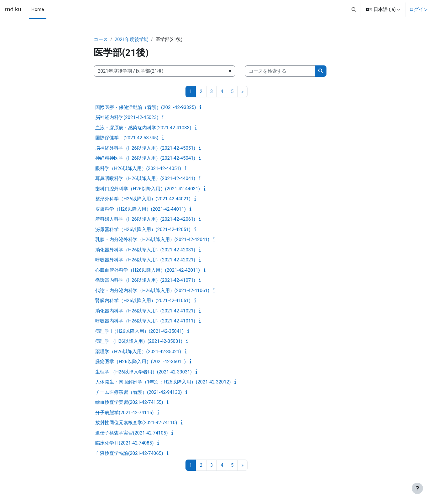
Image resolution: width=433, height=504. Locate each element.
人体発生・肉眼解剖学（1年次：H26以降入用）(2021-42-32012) (163, 382)
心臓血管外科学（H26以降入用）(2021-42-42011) (148, 270)
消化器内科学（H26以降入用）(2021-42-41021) (145, 311)
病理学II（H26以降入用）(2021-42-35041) (139, 332)
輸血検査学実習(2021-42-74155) (129, 403)
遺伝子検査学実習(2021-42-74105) (131, 433)
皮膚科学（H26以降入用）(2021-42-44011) (141, 209)
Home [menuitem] (38, 9)
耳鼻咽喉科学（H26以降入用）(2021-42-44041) (145, 179)
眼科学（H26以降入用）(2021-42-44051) (138, 169)
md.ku (13, 9)
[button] (354, 9)
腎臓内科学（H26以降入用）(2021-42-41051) (143, 301)
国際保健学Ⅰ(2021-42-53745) (127, 138)
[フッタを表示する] (417, 488)
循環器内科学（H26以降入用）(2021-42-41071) (145, 280)
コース (101, 40)
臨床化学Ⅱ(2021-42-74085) (124, 443)
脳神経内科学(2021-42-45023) (127, 118)
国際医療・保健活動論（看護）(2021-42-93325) (146, 108)
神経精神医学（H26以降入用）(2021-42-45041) (145, 158)
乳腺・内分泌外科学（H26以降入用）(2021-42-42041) (152, 240)
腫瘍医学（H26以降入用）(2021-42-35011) (141, 362)
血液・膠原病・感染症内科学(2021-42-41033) (143, 128)
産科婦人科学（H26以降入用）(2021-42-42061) (145, 219)
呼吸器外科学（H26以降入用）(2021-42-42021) (145, 260)
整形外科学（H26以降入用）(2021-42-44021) (143, 199)
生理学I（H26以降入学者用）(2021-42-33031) (143, 372)
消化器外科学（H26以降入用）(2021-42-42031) (145, 250)
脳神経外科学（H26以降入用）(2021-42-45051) (145, 148)
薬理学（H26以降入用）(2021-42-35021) (138, 352)
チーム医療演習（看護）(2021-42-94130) (138, 393)
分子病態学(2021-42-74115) (124, 413)
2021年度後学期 (132, 40)
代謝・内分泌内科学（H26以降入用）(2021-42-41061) (152, 291)
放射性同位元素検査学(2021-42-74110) (136, 423)
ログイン (419, 9)
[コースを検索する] (280, 72)
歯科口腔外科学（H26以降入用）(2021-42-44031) (148, 189)
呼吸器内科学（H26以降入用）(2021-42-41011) (145, 321)
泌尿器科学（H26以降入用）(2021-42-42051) (143, 230)
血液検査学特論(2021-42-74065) (129, 454)
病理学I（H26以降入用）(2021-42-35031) (139, 342)
